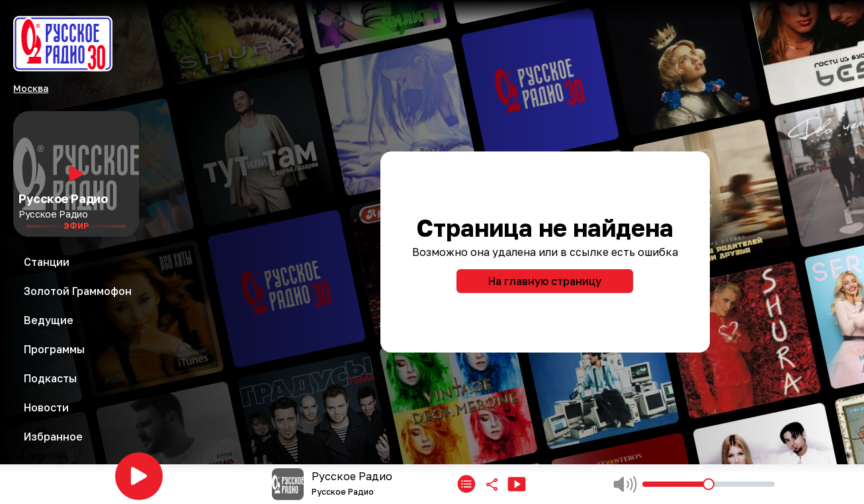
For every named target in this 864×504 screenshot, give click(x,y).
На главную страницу (545, 281)
